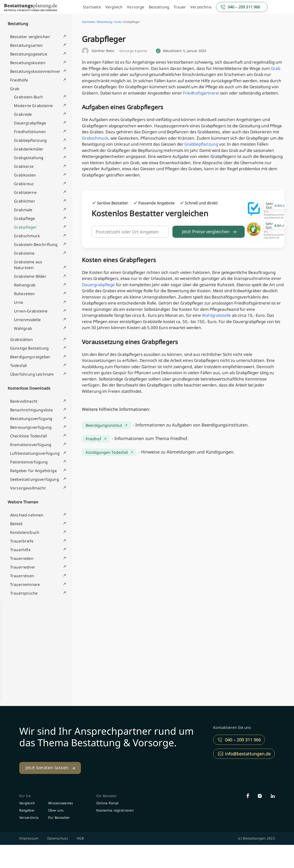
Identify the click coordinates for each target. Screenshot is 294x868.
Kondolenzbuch (25, 532)
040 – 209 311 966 (244, 7)
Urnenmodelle (27, 320)
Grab (15, 89)
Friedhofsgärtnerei (201, 93)
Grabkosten (25, 175)
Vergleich (114, 7)
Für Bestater (107, 796)
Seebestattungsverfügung (35, 479)
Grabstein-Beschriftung (36, 244)
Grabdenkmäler (29, 149)
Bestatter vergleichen (30, 37)
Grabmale (23, 210)
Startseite (92, 7)
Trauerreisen (22, 576)
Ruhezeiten (24, 294)
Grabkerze (24, 166)
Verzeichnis (201, 7)
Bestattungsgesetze (29, 54)
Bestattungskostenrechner (35, 71)
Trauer (180, 7)
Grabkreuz (24, 184)
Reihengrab (25, 285)
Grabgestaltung (29, 158)
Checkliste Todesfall (28, 436)
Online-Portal (108, 803)
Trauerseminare (25, 584)
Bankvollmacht (24, 401)
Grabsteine (24, 253)
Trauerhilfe (20, 550)
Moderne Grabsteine (33, 106)
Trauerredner (23, 567)
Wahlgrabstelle (216, 315)
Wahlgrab (23, 328)
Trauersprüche (24, 593)
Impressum (29, 838)
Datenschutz (58, 838)
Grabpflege (25, 218)
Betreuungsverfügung (31, 427)
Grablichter (25, 201)
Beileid (16, 524)
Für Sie (25, 796)
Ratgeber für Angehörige (33, 471)
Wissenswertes (61, 803)
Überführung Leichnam (32, 374)
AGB (80, 838)
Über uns (56, 810)
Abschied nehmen (27, 515)
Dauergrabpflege (30, 123)
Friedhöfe (19, 80)
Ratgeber (27, 810)
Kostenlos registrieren (115, 810)
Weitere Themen (23, 502)
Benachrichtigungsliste (32, 410)
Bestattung (159, 7)
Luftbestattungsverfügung (35, 453)
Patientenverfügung (29, 462)
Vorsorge (136, 7)
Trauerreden (22, 558)
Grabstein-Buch (28, 97)
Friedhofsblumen (30, 132)
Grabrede (23, 114)
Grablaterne (25, 192)
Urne (19, 302)
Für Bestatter (59, 817)
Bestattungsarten (26, 45)
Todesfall (18, 366)
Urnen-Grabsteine (31, 311)
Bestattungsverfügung (31, 419)
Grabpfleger (25, 227)
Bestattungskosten (28, 63)
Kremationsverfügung (31, 445)
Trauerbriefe (22, 541)
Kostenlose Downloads (29, 388)
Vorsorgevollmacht (28, 488)
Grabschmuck (27, 236)
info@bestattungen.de (248, 754)
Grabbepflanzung (30, 140)
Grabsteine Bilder (30, 276)
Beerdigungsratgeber (30, 357)
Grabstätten (21, 339)
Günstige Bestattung (29, 348)
